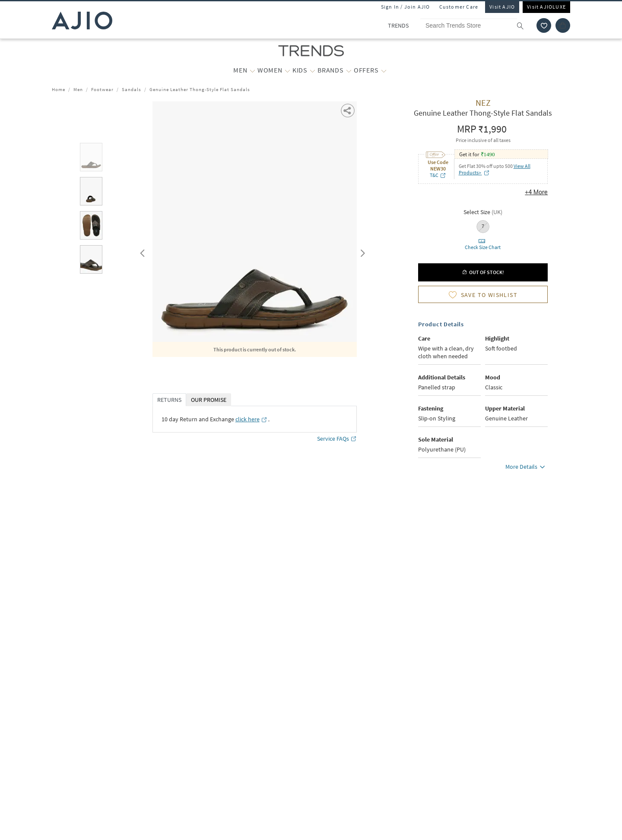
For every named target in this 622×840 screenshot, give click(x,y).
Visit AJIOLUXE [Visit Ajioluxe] (546, 7)
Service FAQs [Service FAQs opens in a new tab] (337, 439)
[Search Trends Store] (476, 25)
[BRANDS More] (349, 70)
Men (78, 89)
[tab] (91, 159)
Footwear (102, 89)
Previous (141, 251)
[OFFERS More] (384, 70)
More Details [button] (527, 468)
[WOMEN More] (287, 70)
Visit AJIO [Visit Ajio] (502, 7)
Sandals (132, 89)
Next (361, 251)
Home (59, 89)
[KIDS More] (313, 70)
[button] (348, 110)
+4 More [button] (536, 192)
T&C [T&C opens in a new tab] (438, 175)
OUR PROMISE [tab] (209, 400)
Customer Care (459, 7)
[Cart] (563, 25)
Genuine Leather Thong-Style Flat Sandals (200, 89)
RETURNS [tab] (169, 400)
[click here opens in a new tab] (251, 419)
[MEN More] (252, 70)
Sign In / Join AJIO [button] (406, 7)
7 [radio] (483, 226)
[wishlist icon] (544, 25)
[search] (525, 25)
